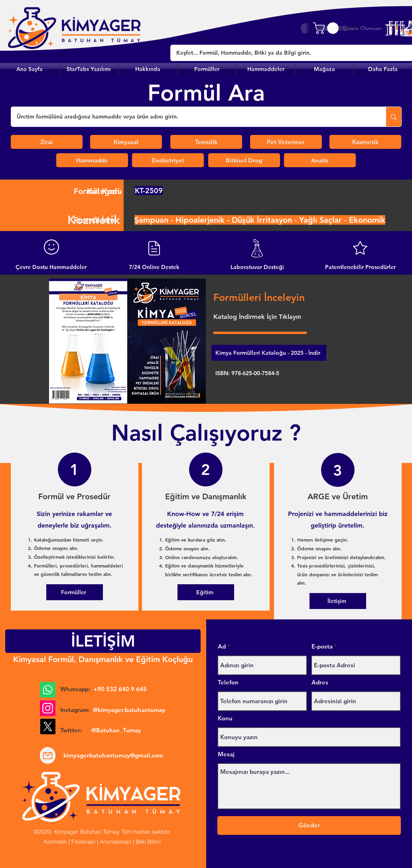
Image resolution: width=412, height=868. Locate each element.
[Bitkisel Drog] (244, 160)
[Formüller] (75, 592)
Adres (320, 682)
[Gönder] (309, 825)
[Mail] (48, 755)
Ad (222, 646)
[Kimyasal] (126, 142)
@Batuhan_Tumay (116, 730)
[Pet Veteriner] (286, 142)
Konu (225, 718)
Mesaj (226, 754)
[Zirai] (47, 142)
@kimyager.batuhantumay (129, 710)
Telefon (228, 682)
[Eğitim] (206, 592)
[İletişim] (338, 601)
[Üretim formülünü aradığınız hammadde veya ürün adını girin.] (193, 117)
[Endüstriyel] (168, 160)
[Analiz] (320, 160)
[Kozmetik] (365, 142)
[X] (48, 727)
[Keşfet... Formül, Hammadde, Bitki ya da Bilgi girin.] (287, 53)
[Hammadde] (92, 160)
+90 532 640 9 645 (120, 689)
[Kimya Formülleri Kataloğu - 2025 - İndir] (269, 353)
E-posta (322, 646)
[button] (207, 69)
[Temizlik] (206, 142)
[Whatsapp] (48, 690)
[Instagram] (48, 708)
